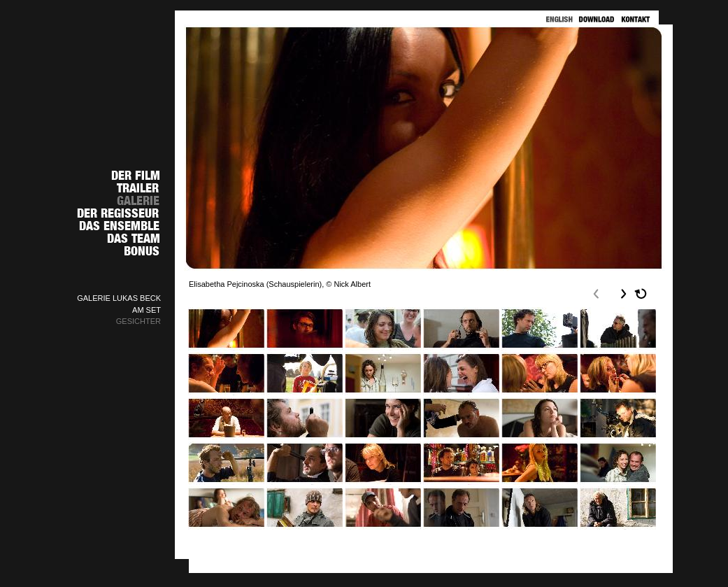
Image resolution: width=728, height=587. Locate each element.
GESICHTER (138, 321)
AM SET (147, 310)
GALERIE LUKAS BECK (119, 298)
